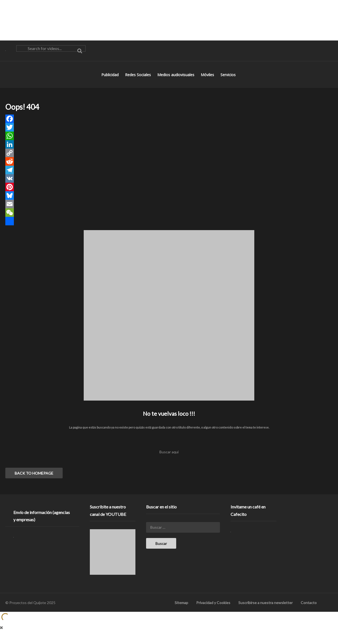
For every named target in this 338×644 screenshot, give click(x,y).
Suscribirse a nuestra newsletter (265, 609)
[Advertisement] (169, 20)
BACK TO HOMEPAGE (34, 479)
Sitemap (181, 609)
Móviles (208, 81)
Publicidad (110, 81)
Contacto (309, 609)
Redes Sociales (138, 81)
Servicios (229, 81)
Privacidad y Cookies (213, 609)
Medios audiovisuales (176, 81)
